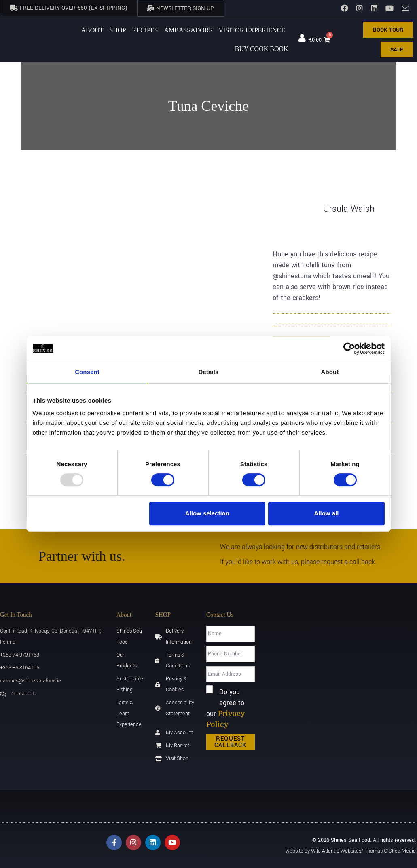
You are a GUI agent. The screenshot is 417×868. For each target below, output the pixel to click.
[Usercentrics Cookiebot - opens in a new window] (349, 348)
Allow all (327, 513)
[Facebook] (345, 8)
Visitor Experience (252, 29)
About (92, 29)
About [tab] (330, 372)
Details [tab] (209, 372)
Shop (118, 29)
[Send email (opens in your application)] (403, 8)
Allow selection (207, 513)
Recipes (145, 29)
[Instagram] (360, 8)
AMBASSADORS (188, 29)
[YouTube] (389, 8)
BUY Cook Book (262, 48)
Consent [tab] (87, 372)
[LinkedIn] (374, 8)
